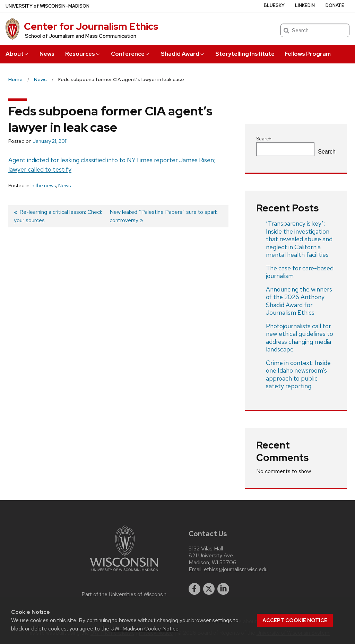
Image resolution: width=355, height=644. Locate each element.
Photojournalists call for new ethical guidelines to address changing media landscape (300, 338)
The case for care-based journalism (300, 272)
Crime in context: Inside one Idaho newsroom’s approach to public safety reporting (298, 375)
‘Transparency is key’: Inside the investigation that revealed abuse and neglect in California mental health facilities (299, 239)
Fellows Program (308, 54)
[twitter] (209, 589)
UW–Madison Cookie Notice (145, 629)
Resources (83, 54)
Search (264, 139)
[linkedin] (223, 589)
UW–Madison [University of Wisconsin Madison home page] (47, 6)
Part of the (124, 594)
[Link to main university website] (124, 572)
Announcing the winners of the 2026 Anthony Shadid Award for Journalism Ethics (299, 301)
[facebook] (194, 589)
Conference (131, 54)
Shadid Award (183, 54)
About (17, 54)
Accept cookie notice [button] (295, 620)
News (47, 54)
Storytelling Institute (245, 54)
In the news (43, 185)
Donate (335, 5)
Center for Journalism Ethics (91, 26)
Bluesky (274, 5)
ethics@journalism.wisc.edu (236, 569)
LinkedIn (305, 5)
